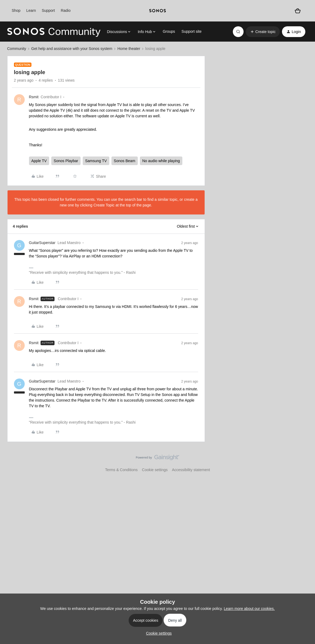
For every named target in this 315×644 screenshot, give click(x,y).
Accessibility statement (191, 470)
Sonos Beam (125, 161)
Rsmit (34, 97)
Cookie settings (155, 470)
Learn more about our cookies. (249, 609)
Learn (31, 10)
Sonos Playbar (66, 161)
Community (17, 49)
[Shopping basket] (298, 11)
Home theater (129, 49)
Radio (66, 10)
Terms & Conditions (121, 470)
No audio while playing (161, 161)
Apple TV (39, 161)
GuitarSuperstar (42, 243)
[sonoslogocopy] (157, 11)
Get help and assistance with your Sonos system (72, 49)
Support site (192, 31)
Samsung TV (96, 161)
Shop (16, 10)
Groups (169, 31)
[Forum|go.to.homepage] (54, 32)
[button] (263, 32)
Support (48, 10)
